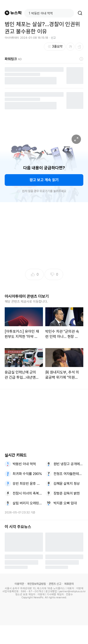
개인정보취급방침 (36, 584)
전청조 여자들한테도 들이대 (68, 474)
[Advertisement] (44, 635)
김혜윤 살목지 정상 (67, 484)
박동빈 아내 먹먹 (24, 464)
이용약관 (19, 584)
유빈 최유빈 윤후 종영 (28, 484)
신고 (53, 38)
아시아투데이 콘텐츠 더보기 (27, 296)
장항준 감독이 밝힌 (67, 493)
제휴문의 (69, 584)
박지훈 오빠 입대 (65, 503)
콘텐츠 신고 (55, 584)
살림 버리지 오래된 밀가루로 (28, 503)
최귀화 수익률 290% (27, 474)
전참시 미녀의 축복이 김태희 (28, 493)
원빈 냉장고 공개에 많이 (68, 464)
